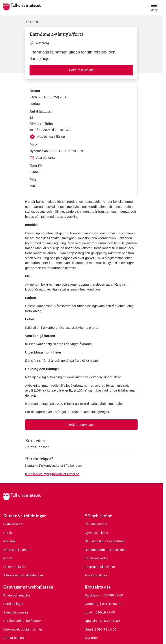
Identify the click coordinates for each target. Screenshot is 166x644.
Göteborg (91, 604)
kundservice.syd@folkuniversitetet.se (52, 474)
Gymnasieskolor (96, 533)
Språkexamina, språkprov (22, 621)
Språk (8, 533)
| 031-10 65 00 (111, 603)
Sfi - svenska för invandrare (105, 541)
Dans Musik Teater (17, 550)
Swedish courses (16, 612)
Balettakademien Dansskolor (106, 550)
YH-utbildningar (96, 524)
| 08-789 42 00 (112, 595)
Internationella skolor (100, 567)
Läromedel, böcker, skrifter (23, 629)
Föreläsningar (13, 604)
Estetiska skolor (96, 558)
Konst (7, 558)
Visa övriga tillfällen (50, 137)
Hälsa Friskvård (15, 567)
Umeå (89, 629)
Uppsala (91, 621)
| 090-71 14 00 (106, 629)
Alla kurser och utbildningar (23, 575)
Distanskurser (13, 524)
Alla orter (91, 638)
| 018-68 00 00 (109, 620)
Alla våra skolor (96, 575)
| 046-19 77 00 (104, 612)
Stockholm (92, 595)
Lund (88, 612)
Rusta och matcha (17, 595)
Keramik (9, 541)
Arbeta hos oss (14, 638)
